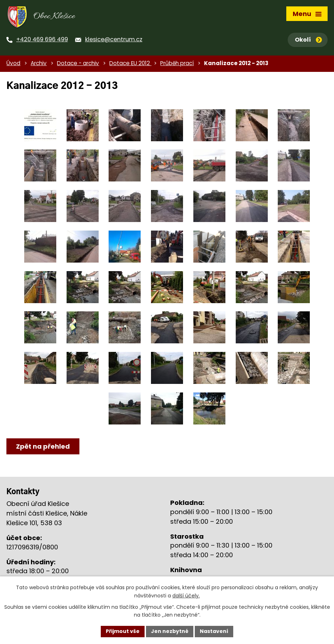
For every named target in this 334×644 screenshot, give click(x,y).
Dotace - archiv (78, 63)
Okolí (308, 40)
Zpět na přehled (43, 446)
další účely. (186, 596)
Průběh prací (177, 63)
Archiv (39, 63)
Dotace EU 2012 (130, 63)
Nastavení (214, 631)
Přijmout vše (123, 631)
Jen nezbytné (170, 631)
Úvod (13, 63)
